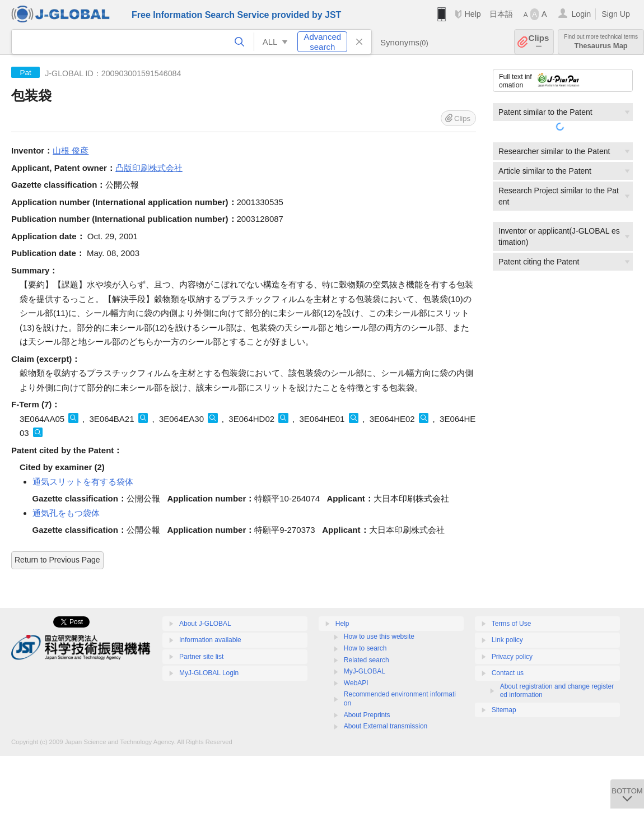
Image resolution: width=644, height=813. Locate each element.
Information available (210, 640)
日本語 (501, 14)
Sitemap (504, 710)
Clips (539, 42)
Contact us (508, 673)
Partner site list (201, 657)
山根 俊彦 (71, 150)
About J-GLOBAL (205, 624)
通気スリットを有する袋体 (83, 482)
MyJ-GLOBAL (365, 671)
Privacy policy (512, 657)
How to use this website (379, 637)
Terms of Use (512, 624)
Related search (367, 660)
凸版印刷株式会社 (149, 168)
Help (472, 14)
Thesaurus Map (601, 42)
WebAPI (356, 683)
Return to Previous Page (57, 560)
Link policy (507, 640)
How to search (365, 648)
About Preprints (367, 715)
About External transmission (386, 726)
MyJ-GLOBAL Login (209, 673)
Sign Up (616, 14)
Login (581, 14)
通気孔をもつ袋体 (66, 513)
